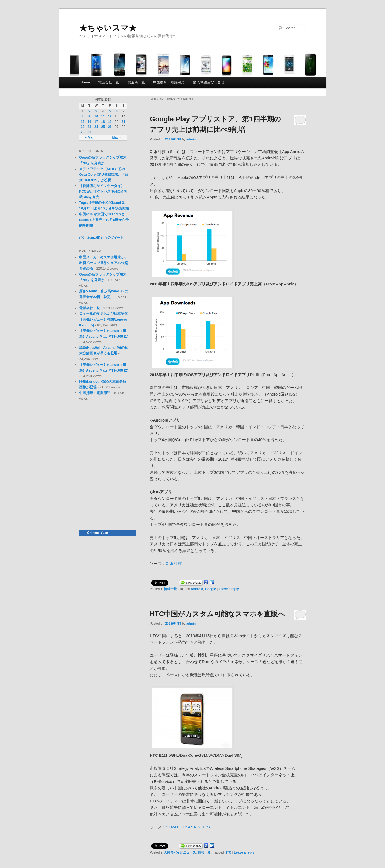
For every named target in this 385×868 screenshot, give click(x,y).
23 (89, 127)
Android (197, 589)
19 (110, 122)
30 (89, 132)
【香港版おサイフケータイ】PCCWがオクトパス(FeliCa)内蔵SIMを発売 (103, 191)
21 (123, 122)
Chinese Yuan (98, 533)
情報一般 (170, 589)
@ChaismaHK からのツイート (101, 238)
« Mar (89, 137)
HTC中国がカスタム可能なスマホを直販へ (217, 614)
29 (82, 132)
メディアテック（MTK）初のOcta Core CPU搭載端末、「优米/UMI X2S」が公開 (104, 175)
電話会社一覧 (109, 82)
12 (110, 116)
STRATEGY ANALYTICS (188, 827)
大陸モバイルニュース (180, 852)
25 (103, 127)
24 (96, 127)
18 (103, 122)
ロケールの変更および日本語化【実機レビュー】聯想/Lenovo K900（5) (103, 319)
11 (103, 116)
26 (110, 127)
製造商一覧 (136, 82)
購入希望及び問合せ (209, 82)
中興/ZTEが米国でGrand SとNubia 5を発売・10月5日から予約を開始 (104, 220)
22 (82, 127)
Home (85, 82)
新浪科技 (174, 563)
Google (211, 589)
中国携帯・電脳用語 (169, 82)
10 (96, 116)
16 (89, 122)
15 (82, 122)
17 (96, 122)
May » (117, 137)
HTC (228, 852)
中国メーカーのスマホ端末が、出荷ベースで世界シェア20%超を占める (103, 263)
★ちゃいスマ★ (108, 28)
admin (191, 139)
